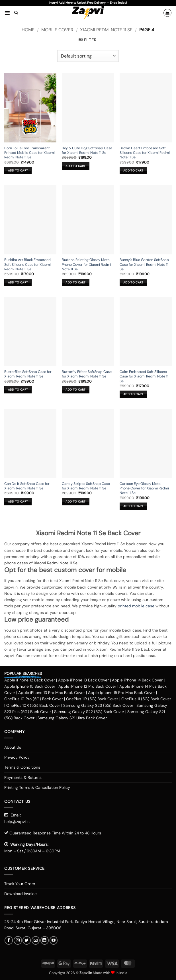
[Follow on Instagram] (18, 940)
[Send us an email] (36, 940)
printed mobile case (136, 606)
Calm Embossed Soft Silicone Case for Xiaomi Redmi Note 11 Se (144, 376)
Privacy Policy (17, 757)
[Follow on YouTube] (54, 940)
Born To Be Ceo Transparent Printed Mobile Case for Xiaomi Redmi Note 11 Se (29, 153)
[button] (7, 13)
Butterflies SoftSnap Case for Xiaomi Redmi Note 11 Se (28, 374)
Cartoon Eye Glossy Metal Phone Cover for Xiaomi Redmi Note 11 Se (144, 488)
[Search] (16, 13)
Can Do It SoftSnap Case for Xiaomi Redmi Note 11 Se (27, 486)
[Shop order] (88, 56)
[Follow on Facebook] (9, 940)
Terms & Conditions (22, 767)
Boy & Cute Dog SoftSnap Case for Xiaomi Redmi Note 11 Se (87, 150)
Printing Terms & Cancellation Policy (37, 787)
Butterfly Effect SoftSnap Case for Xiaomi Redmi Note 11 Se (87, 374)
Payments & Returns (23, 777)
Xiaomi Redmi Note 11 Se (106, 30)
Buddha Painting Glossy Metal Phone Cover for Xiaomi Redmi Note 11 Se (86, 265)
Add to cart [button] (18, 171)
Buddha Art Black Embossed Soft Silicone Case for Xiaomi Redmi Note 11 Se (27, 265)
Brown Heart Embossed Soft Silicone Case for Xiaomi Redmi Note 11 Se (145, 153)
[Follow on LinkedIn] (45, 940)
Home (28, 30)
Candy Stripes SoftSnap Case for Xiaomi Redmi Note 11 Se (86, 486)
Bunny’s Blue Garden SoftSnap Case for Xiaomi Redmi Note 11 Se (144, 265)
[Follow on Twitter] (27, 940)
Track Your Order (20, 884)
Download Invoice (21, 894)
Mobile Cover (57, 30)
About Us (13, 747)
